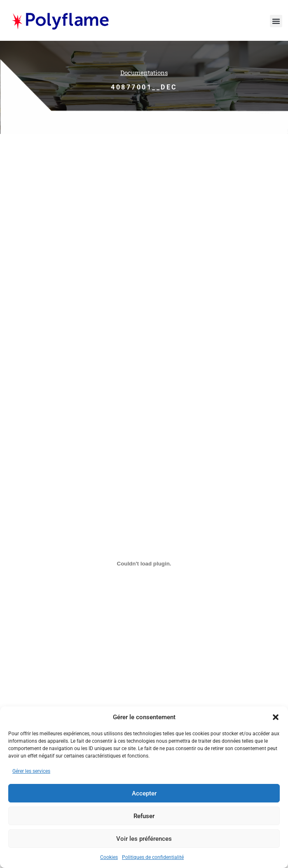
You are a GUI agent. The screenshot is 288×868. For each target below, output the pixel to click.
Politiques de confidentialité (153, 857)
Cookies (109, 857)
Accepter (144, 793)
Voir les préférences (144, 839)
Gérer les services (31, 771)
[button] (276, 717)
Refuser (144, 816)
